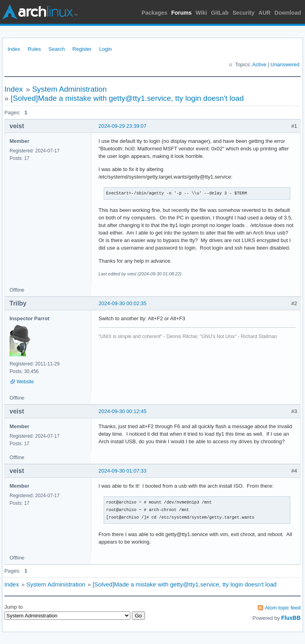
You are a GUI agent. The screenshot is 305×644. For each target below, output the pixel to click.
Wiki (202, 13)
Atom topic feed (283, 608)
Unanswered (285, 64)
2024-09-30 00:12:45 (123, 411)
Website (25, 382)
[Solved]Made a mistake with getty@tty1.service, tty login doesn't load (127, 98)
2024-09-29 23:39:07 (123, 126)
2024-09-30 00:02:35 (123, 303)
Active (259, 64)
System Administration (69, 89)
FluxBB (291, 618)
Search (57, 49)
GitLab (220, 13)
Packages (155, 13)
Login (106, 49)
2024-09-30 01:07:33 (123, 471)
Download (288, 13)
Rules (34, 49)
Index (14, 49)
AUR (264, 13)
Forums (181, 13)
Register (82, 49)
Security (244, 13)
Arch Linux (40, 12)
